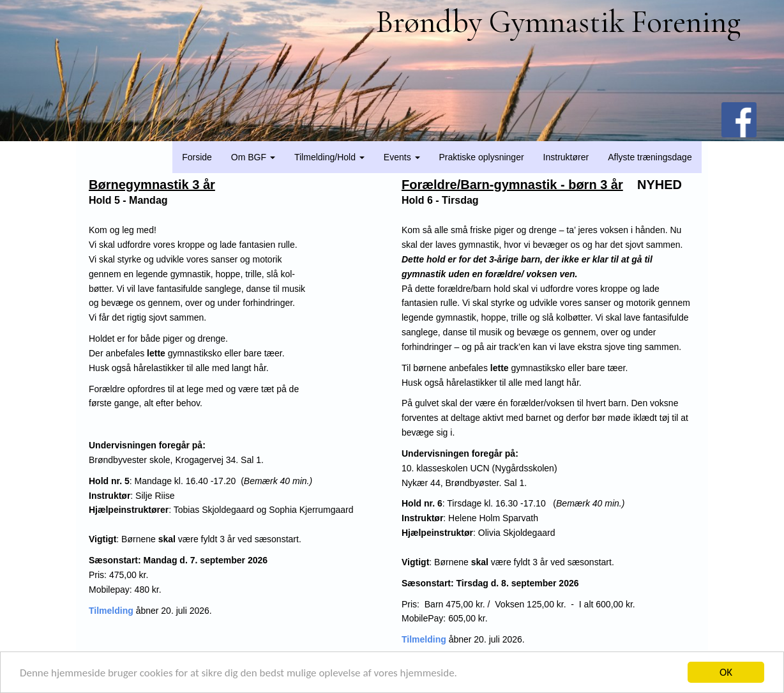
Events (402, 157)
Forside (197, 157)
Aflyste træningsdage (650, 157)
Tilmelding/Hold (329, 157)
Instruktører (566, 157)
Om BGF (253, 157)
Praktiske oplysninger (482, 157)
